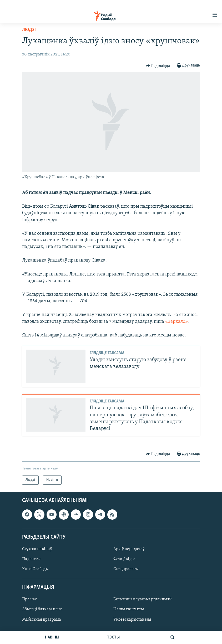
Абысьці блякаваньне (42, 609)
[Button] (158, 66)
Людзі (29, 30)
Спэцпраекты (126, 569)
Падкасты (31, 559)
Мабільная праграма (42, 619)
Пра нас (29, 599)
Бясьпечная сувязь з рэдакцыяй (143, 599)
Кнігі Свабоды (35, 569)
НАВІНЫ (52, 637)
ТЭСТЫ (113, 637)
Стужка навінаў (37, 549)
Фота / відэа (124, 559)
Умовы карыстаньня (132, 619)
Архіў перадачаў (129, 549)
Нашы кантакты (129, 609)
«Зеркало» (176, 322)
